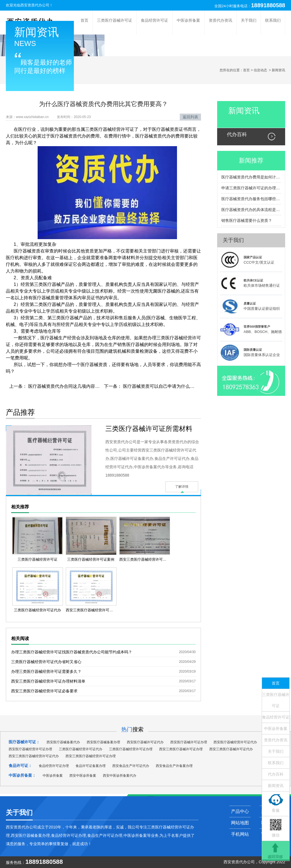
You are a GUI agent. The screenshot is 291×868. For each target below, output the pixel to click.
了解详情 (182, 487)
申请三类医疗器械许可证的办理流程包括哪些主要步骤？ (251, 188)
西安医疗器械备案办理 (103, 742)
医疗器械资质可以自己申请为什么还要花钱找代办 (171, 386)
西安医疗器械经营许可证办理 (30, 749)
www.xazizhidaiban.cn (32, 117)
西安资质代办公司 (35, 5)
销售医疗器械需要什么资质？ (247, 220)
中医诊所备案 (188, 20)
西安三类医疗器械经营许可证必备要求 (44, 691)
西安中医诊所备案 (83, 776)
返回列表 (190, 117)
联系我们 (273, 20)
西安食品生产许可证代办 (131, 766)
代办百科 (237, 134)
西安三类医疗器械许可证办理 (181, 749)
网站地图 (240, 823)
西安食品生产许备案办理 (174, 766)
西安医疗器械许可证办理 (189, 742)
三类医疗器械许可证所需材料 (149, 429)
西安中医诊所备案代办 (120, 776)
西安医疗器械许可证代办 (145, 742)
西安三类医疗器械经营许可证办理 (91, 756)
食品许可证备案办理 (91, 766)
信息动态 (260, 70)
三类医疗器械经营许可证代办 (81, 749)
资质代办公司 (243, 862)
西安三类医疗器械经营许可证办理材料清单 (48, 681)
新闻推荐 (251, 160)
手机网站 (240, 834)
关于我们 (249, 20)
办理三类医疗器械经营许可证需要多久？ (46, 671)
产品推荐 (20, 412)
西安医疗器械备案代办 (63, 742)
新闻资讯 (244, 111)
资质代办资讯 (220, 20)
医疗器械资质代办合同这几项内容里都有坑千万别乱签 (81, 386)
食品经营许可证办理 (54, 766)
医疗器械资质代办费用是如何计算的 (251, 177)
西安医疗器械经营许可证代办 (235, 742)
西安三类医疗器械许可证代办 (231, 749)
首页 (84, 20)
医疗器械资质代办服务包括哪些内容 (251, 199)
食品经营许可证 (154, 20)
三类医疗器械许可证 (115, 20)
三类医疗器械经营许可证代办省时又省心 (46, 662)
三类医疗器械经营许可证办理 (131, 749)
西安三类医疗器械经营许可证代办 (34, 756)
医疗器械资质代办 (68, 136)
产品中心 (240, 811)
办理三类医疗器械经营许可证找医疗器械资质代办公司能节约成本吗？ (72, 652)
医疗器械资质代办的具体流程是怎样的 (251, 210)
